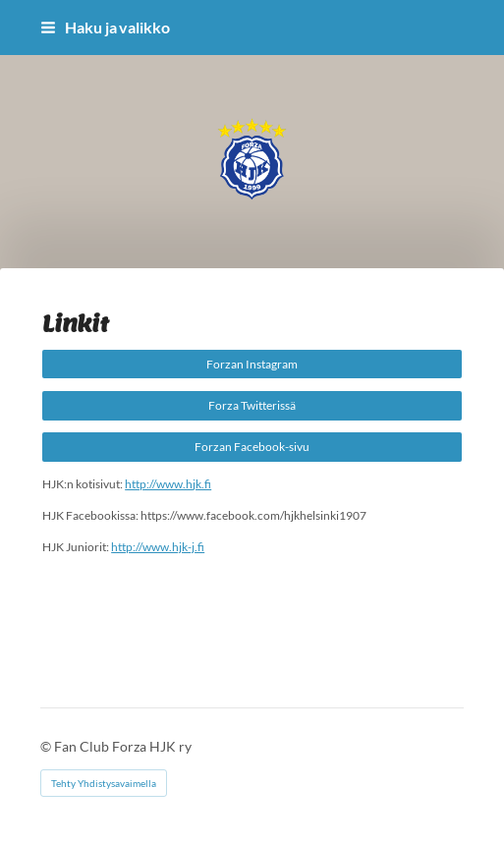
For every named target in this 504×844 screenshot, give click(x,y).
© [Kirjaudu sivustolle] (47, 746)
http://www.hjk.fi (168, 484)
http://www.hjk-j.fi (158, 547)
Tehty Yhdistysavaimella (104, 783)
